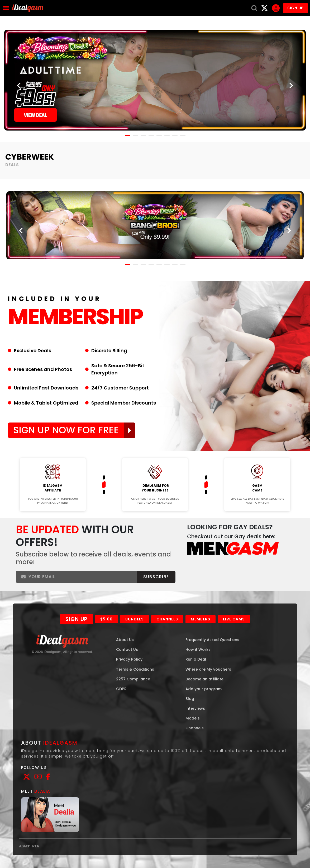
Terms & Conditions (135, 669)
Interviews (195, 708)
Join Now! (53, 454)
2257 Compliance (133, 679)
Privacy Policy (129, 659)
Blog (190, 699)
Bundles (135, 619)
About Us (125, 640)
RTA (35, 846)
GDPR (121, 689)
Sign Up (77, 619)
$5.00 (106, 619)
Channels (167, 619)
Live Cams (234, 619)
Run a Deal (196, 659)
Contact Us (127, 649)
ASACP (25, 846)
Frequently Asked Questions (212, 640)
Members (201, 619)
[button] (127, 136)
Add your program (204, 689)
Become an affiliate (204, 679)
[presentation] (19, 86)
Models (193, 718)
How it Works (198, 649)
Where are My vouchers (208, 669)
